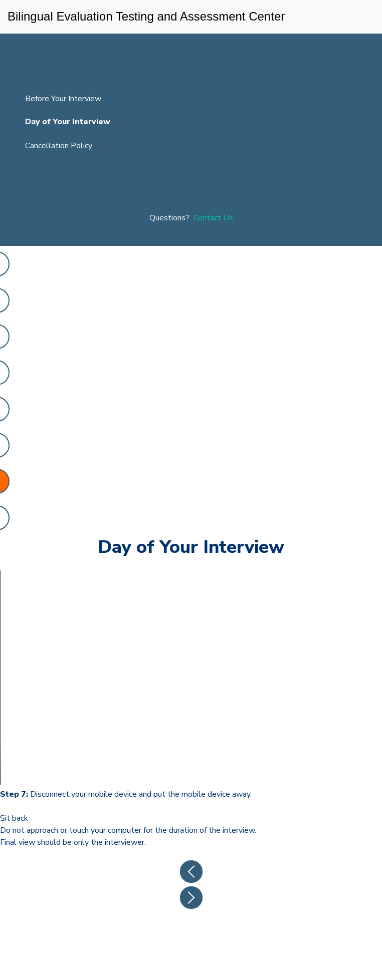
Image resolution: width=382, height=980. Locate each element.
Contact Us (213, 218)
